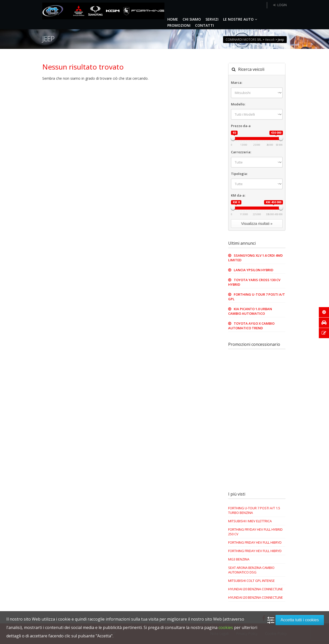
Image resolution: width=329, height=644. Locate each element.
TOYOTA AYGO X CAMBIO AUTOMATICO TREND (251, 326)
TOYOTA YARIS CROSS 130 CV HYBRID (254, 282)
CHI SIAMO (192, 19)
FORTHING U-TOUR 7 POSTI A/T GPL (257, 297)
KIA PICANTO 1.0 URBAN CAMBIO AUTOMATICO (250, 311)
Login (279, 5)
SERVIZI (212, 19)
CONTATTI (204, 25)
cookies (226, 627)
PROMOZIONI (179, 25)
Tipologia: (239, 174)
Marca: (237, 83)
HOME (173, 19)
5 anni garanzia (249, 5)
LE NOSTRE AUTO (241, 19)
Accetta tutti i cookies (300, 620)
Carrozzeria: (241, 152)
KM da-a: (238, 195)
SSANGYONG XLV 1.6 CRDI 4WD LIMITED (255, 258)
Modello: (238, 104)
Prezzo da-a (241, 126)
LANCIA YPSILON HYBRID (253, 270)
